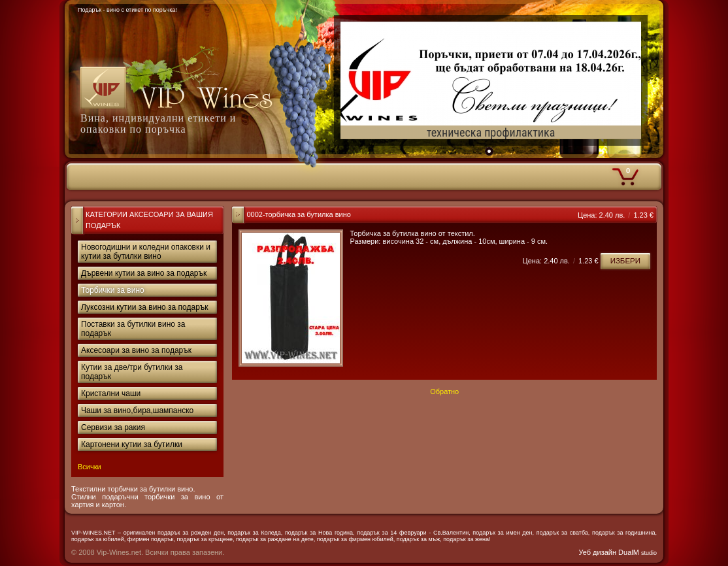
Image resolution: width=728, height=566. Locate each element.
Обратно (444, 391)
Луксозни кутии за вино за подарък (145, 307)
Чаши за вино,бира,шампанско (137, 410)
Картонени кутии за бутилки (132, 444)
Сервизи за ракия (113, 427)
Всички (90, 467)
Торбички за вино (113, 290)
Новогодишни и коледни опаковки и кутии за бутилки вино (146, 252)
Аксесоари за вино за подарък (136, 350)
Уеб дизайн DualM (618, 552)
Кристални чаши (111, 393)
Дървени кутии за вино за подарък (144, 273)
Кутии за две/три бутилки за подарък (132, 372)
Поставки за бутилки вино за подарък (133, 329)
